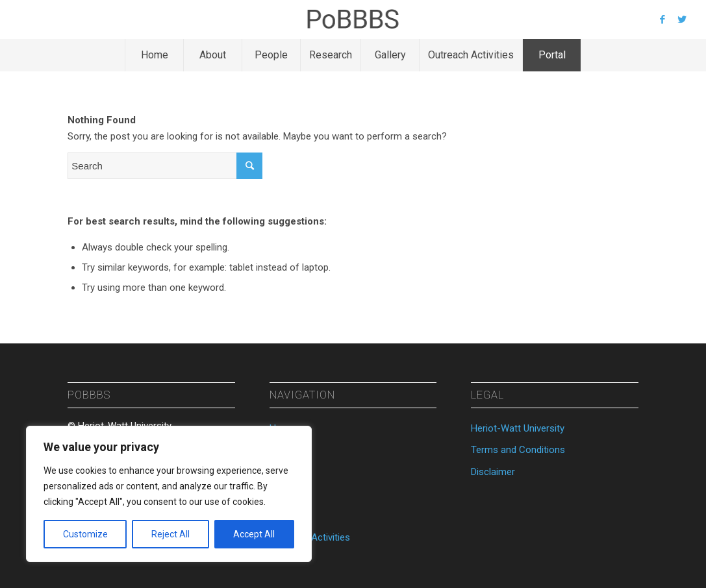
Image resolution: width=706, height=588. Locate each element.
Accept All (254, 534)
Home (283, 428)
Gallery (284, 516)
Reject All (170, 534)
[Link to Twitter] (682, 19)
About (283, 450)
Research (290, 494)
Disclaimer (493, 472)
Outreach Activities (310, 537)
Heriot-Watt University (518, 428)
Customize (85, 534)
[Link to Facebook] (662, 19)
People (284, 472)
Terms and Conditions (518, 450)
